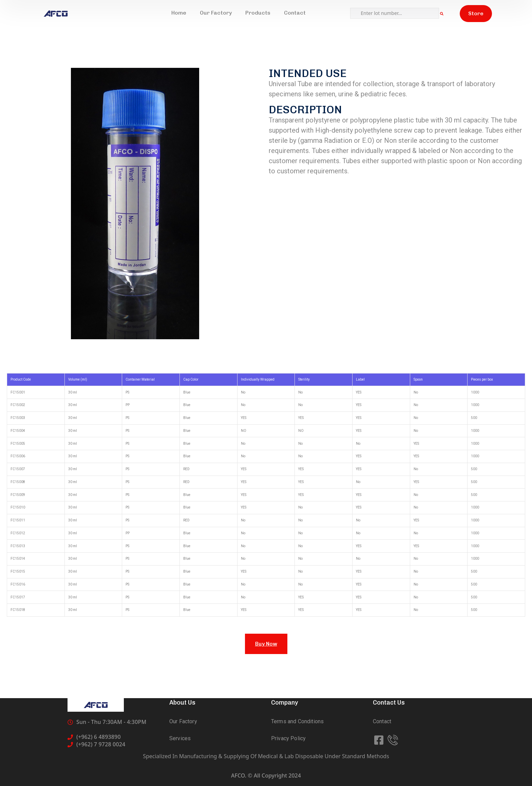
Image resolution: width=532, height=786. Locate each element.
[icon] (379, 740)
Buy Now (266, 644)
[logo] (56, 14)
